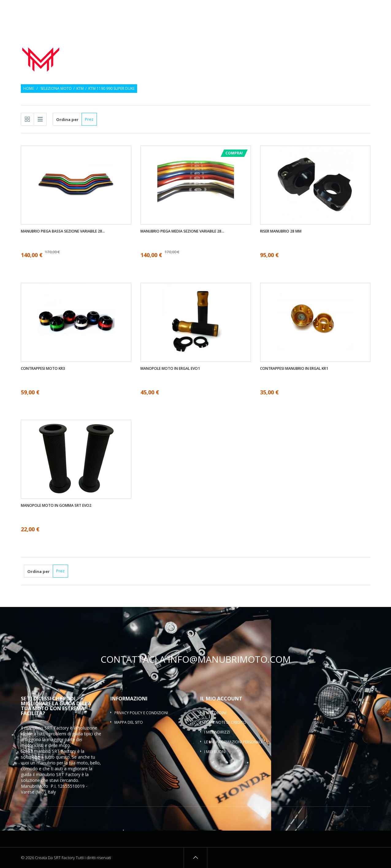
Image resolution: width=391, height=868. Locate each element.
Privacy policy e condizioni (141, 713)
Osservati (344, 8)
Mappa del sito (129, 722)
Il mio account (221, 699)
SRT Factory (68, 774)
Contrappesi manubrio (288, 47)
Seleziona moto (56, 89)
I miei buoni (215, 752)
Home (29, 89)
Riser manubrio (346, 47)
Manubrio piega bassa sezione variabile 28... (63, 231)
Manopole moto (228, 47)
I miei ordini (215, 713)
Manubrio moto (177, 47)
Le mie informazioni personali (233, 742)
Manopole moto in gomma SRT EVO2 (56, 506)
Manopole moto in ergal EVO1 (170, 369)
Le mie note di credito (225, 722)
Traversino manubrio (344, 55)
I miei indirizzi (217, 732)
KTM (80, 89)
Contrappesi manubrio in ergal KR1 (294, 369)
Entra (366, 8)
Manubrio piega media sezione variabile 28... (182, 231)
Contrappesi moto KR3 (43, 369)
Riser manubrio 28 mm (281, 231)
